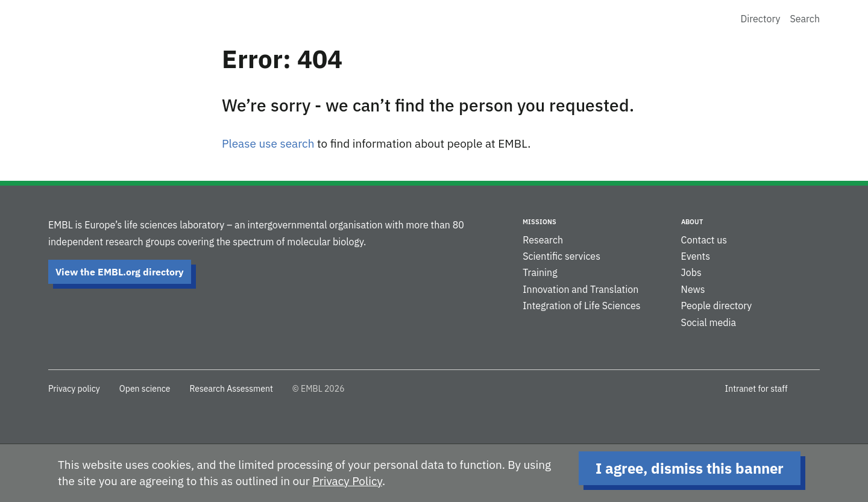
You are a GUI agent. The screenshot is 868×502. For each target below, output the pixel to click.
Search (805, 19)
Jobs (691, 272)
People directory (717, 306)
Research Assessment (231, 389)
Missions (539, 222)
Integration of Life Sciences (581, 306)
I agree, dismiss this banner (690, 468)
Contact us (704, 240)
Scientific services (561, 256)
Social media (709, 322)
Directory (761, 19)
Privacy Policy (347, 481)
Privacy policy (74, 389)
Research (543, 240)
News (693, 289)
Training (540, 272)
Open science (145, 389)
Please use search (268, 143)
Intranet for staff (756, 389)
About (692, 222)
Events (696, 256)
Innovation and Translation (580, 289)
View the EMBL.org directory (120, 272)
